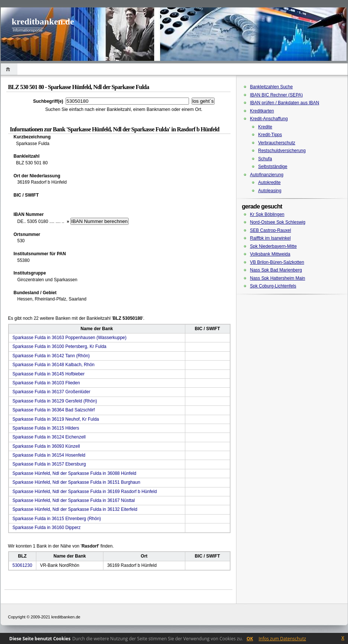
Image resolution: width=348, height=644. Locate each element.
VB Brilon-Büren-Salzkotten (277, 262)
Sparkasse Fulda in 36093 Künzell (46, 446)
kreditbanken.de (43, 22)
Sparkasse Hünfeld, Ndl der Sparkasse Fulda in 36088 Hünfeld (74, 473)
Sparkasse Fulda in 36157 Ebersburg (49, 464)
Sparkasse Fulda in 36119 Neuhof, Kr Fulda (56, 419)
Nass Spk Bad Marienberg (276, 270)
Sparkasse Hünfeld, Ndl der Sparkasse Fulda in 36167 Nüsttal (74, 500)
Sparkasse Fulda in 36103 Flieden (46, 383)
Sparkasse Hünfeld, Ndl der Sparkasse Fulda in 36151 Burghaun (77, 482)
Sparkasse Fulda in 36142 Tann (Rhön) (51, 356)
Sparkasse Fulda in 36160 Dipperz (47, 528)
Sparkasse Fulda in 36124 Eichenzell (49, 437)
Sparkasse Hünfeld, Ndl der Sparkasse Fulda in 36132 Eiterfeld (75, 509)
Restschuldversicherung (282, 151)
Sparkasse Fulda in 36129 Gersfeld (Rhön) (55, 401)
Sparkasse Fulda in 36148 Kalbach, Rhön (54, 365)
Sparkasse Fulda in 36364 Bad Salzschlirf (54, 410)
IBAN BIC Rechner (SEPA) (277, 95)
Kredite (265, 127)
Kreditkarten (262, 111)
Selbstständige (273, 167)
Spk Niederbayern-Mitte (274, 246)
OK (250, 639)
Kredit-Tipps (270, 135)
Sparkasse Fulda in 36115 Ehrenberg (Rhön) (57, 519)
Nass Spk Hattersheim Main (278, 278)
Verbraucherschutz (277, 143)
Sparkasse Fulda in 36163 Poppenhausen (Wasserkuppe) (70, 338)
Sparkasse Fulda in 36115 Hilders (46, 428)
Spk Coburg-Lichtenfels (273, 286)
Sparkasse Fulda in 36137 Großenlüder (52, 392)
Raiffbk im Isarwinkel (271, 238)
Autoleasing (270, 191)
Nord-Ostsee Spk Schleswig (278, 222)
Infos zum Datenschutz (282, 639)
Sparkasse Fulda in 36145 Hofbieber (49, 374)
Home (9, 69)
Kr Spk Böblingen (267, 214)
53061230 (22, 565)
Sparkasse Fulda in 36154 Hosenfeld (49, 455)
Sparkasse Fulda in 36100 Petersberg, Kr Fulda (59, 346)
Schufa (265, 159)
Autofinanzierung (267, 175)
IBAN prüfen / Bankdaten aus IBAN (285, 103)
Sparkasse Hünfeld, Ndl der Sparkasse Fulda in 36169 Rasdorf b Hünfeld (85, 492)
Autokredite (270, 183)
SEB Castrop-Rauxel (271, 230)
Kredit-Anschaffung (269, 119)
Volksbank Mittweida (270, 254)
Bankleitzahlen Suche (271, 87)
